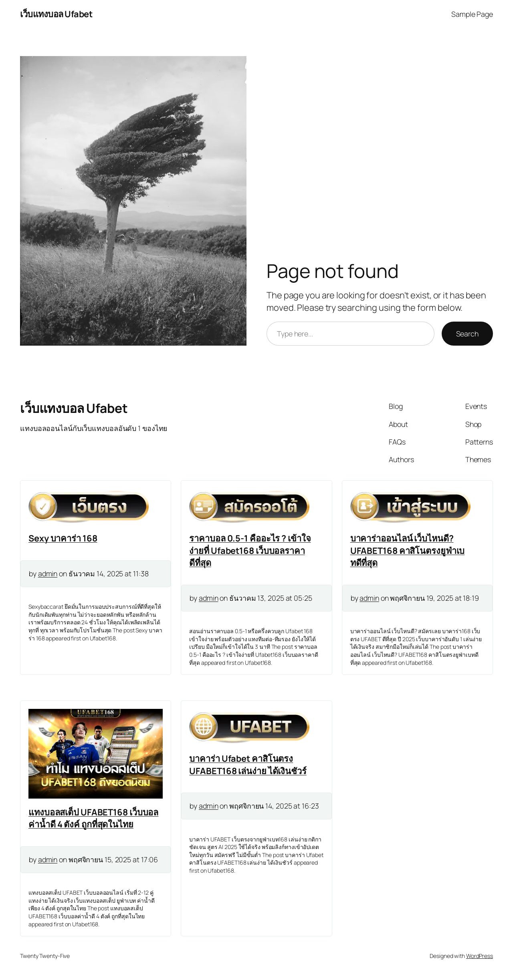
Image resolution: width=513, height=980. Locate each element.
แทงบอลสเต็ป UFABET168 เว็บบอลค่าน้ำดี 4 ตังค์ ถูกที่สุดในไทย (93, 818)
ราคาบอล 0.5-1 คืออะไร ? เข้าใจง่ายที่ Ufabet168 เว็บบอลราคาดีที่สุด (250, 550)
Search (467, 334)
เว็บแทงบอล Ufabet (56, 14)
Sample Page (472, 14)
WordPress (480, 956)
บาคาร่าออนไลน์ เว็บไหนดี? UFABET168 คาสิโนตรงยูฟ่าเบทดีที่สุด (408, 550)
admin (48, 574)
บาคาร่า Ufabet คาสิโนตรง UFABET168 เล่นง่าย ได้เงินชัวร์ (248, 765)
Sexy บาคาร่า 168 (63, 538)
